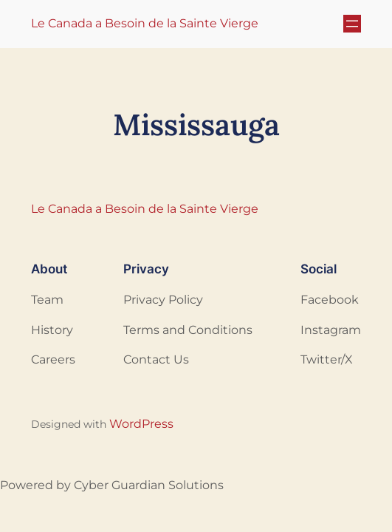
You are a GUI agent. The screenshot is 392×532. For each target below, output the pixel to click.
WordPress (141, 424)
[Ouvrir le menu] (352, 24)
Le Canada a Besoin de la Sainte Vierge (145, 23)
